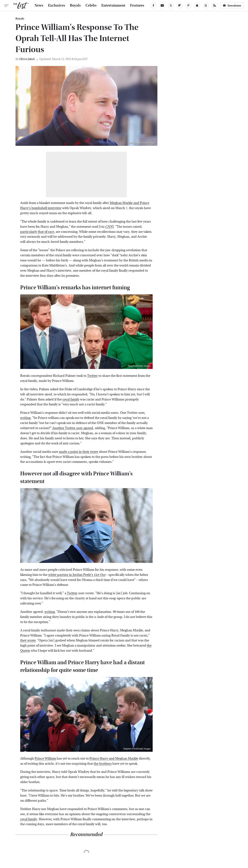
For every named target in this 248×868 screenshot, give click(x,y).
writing (25, 418)
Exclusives (57, 5)
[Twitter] (171, 5)
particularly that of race (37, 232)
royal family (71, 399)
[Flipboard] (180, 5)
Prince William (45, 759)
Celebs (91, 5)
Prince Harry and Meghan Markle (114, 759)
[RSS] (215, 5)
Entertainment (113, 5)
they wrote (28, 640)
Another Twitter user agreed (73, 428)
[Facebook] (153, 5)
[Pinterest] (188, 5)
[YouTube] (162, 5)
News (39, 5)
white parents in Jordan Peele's (77, 575)
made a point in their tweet (79, 452)
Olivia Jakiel (27, 59)
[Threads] (206, 5)
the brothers (103, 764)
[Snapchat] (197, 5)
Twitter (92, 376)
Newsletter (232, 6)
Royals (75, 5)
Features (137, 5)
